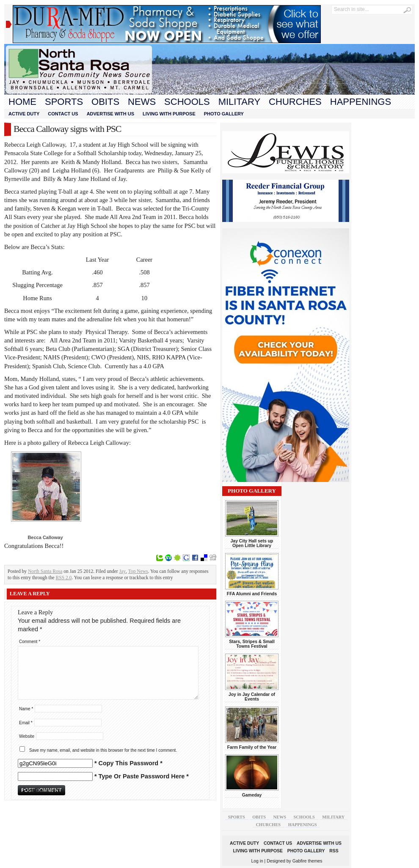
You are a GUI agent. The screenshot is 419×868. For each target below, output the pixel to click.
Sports (64, 102)
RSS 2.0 (64, 578)
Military (239, 102)
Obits (105, 102)
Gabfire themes (307, 861)
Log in (257, 861)
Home (22, 102)
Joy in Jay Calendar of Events (252, 697)
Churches (295, 102)
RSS (334, 851)
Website (27, 736)
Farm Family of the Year (252, 747)
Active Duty (24, 114)
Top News (138, 571)
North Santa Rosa (45, 571)
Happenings (361, 102)
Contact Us (63, 114)
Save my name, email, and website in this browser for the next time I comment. (103, 750)
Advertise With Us (110, 114)
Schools (187, 102)
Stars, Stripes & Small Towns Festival (252, 644)
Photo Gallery (224, 114)
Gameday (252, 795)
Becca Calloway (45, 537)
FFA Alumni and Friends (252, 594)
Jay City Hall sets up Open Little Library (252, 543)
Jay (123, 571)
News (142, 102)
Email (26, 723)
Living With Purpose (169, 114)
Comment (30, 642)
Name (26, 709)
